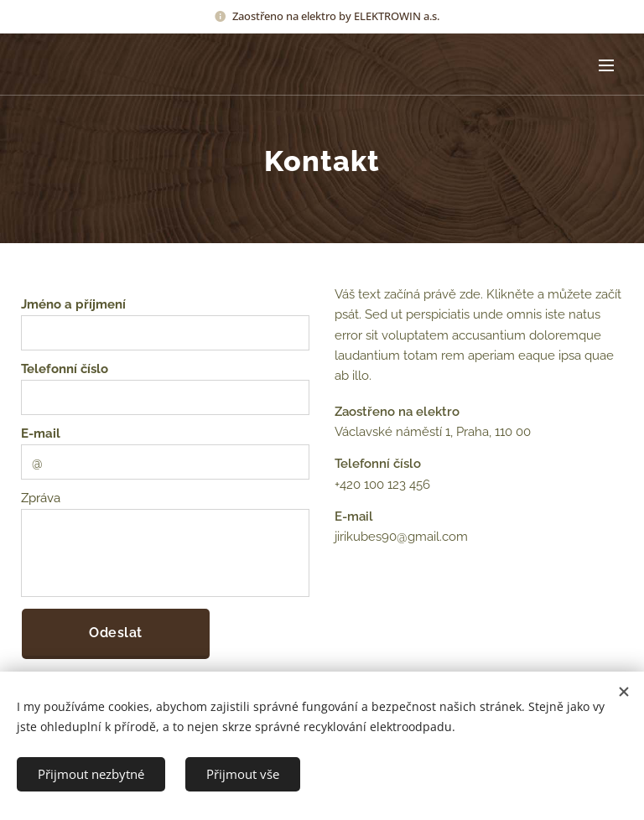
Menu (606, 65)
